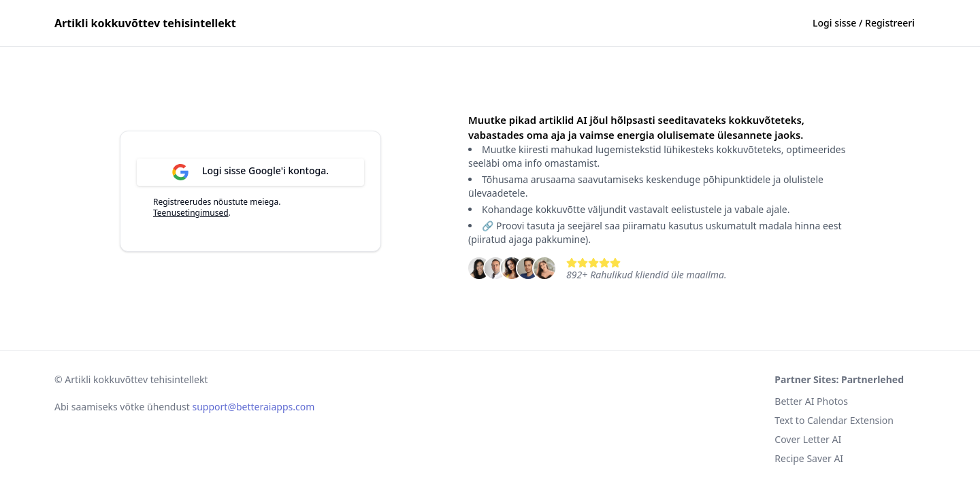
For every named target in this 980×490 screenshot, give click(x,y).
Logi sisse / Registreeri (864, 23)
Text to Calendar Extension (834, 420)
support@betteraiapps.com (254, 407)
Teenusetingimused (191, 213)
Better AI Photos (811, 401)
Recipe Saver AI (809, 458)
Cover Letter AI (808, 439)
